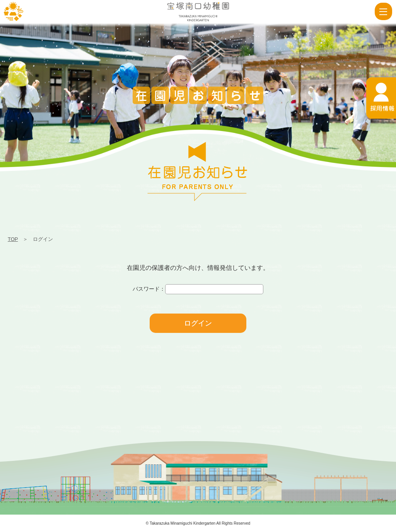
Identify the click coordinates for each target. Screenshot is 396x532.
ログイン (198, 323)
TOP (13, 239)
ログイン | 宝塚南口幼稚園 (14, 12)
